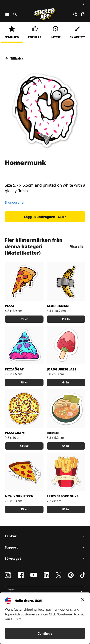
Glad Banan (58, 306)
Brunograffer (15, 202)
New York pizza (19, 496)
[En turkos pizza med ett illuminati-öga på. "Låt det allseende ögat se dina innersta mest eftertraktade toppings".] (24, 345)
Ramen (53, 433)
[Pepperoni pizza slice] (24, 472)
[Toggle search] (14, 14)
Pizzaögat (14, 369)
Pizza (10, 306)
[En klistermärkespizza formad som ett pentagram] (24, 409)
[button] (45, 217)
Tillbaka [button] (14, 58)
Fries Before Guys (63, 496)
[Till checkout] (83, 14)
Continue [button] (45, 633)
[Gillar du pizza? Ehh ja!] (24, 282)
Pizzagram (15, 433)
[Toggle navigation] (7, 14)
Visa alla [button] (77, 246)
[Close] (83, 600)
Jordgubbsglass (61, 369)
